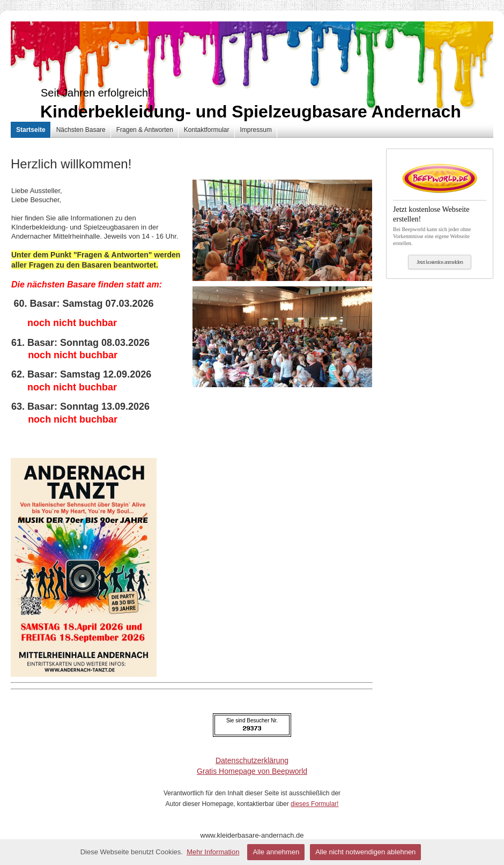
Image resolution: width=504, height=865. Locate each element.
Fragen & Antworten (145, 130)
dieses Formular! (314, 804)
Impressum (256, 130)
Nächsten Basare (81, 130)
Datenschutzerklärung (252, 760)
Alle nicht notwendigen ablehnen (365, 852)
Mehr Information (213, 852)
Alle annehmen (276, 852)
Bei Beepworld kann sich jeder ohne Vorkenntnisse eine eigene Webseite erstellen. (440, 223)
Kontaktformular (207, 130)
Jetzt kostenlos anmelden (440, 262)
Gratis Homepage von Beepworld (252, 771)
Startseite (31, 130)
